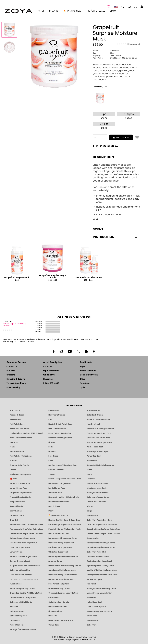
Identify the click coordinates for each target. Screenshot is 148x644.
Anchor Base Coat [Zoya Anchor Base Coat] (95, 447)
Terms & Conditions (16, 383)
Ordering (11, 375)
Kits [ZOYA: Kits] (50, 420)
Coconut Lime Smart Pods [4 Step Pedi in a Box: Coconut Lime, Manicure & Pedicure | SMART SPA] (98, 438)
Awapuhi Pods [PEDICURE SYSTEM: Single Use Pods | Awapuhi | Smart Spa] (16, 506)
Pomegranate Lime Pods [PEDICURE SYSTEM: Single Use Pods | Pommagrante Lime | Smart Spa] (98, 493)
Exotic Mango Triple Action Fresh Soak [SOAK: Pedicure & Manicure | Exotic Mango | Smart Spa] (65, 524)
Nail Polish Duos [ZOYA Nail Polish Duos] (17, 424)
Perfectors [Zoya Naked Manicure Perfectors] (91, 598)
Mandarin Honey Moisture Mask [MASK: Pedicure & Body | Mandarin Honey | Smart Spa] (63, 575)
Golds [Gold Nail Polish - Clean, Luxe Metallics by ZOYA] (89, 474)
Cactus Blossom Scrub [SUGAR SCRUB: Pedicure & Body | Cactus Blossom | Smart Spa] (20, 561)
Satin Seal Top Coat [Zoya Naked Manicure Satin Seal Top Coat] (19, 616)
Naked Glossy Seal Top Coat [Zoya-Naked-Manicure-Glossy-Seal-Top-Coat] (99, 611)
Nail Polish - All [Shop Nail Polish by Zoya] (17, 451)
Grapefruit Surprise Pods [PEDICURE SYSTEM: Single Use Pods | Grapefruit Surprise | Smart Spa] (21, 493)
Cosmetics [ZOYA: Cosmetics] (15, 620)
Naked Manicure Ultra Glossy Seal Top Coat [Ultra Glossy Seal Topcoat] (65, 566)
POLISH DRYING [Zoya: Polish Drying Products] (94, 410)
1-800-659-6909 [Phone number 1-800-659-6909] (51, 383)
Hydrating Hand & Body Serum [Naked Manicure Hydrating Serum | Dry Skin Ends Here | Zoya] (101, 566)
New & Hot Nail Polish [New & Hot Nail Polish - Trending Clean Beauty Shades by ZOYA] (20, 429)
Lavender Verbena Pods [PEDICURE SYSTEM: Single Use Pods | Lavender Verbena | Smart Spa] (59, 502)
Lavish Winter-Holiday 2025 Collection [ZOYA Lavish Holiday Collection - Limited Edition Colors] (26, 433)
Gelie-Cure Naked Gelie (97, 552)
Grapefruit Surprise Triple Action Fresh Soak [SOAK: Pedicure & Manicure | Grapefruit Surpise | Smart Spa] (103, 529)
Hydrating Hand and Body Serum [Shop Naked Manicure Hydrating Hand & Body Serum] (63, 557)
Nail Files (14, 607)
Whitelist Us (49, 375)
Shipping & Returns (16, 379)
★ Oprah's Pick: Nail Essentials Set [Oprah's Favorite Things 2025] (25, 566)
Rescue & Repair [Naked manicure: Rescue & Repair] (17, 415)
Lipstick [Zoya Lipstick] (52, 442)
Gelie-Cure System (89, 375)
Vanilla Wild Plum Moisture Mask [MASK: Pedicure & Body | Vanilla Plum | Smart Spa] (102, 570)
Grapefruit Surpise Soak (17, 277)
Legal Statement (51, 371)
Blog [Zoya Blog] (113, 11)
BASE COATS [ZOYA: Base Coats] (54, 410)
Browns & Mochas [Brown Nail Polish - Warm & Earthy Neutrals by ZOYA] (56, 470)
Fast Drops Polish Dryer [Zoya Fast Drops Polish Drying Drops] (97, 451)
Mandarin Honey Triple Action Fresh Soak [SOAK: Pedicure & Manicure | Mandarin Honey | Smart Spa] (65, 529)
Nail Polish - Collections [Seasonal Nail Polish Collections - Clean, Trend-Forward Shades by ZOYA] (21, 456)
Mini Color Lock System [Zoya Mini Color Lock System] (20, 474)
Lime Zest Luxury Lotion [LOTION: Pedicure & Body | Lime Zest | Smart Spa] (59, 589)
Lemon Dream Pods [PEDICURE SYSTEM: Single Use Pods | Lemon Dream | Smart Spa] (19, 488)
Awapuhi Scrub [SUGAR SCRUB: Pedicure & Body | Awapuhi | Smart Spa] (55, 561)
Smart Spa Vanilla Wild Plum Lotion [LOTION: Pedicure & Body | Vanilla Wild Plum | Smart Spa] (26, 593)
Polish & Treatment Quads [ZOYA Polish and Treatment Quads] (99, 420)
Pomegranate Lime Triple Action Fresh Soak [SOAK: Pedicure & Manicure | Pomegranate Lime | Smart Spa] (26, 529)
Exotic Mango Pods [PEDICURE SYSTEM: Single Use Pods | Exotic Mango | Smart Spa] (57, 488)
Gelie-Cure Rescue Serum (98, 497)
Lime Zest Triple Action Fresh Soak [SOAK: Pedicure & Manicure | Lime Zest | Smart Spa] (102, 524)
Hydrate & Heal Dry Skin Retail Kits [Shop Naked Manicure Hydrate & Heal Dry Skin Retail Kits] (64, 497)
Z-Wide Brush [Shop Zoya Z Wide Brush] (93, 515)
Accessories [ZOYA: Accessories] (15, 420)
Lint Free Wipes (55, 611)
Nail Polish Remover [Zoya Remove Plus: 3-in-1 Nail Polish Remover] (57, 607)
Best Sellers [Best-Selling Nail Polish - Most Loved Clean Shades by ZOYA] (92, 461)
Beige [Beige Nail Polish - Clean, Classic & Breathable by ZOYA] (89, 511)
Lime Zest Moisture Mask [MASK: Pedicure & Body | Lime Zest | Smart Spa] (21, 575)
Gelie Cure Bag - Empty (59, 602)
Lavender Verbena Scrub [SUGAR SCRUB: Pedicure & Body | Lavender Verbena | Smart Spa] (98, 557)
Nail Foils (53, 616)
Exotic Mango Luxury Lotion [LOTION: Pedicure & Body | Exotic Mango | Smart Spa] (22, 589)
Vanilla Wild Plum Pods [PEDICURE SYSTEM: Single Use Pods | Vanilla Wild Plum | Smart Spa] (97, 483)
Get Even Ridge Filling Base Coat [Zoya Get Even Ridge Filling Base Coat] (63, 465)
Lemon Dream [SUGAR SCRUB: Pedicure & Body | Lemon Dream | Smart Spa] (16, 552)
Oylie (82, 388)
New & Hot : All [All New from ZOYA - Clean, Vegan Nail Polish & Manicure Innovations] (93, 424)
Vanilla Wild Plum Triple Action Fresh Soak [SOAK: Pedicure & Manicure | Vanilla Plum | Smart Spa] (26, 524)
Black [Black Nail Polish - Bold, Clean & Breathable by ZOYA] (89, 470)
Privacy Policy (13, 388)
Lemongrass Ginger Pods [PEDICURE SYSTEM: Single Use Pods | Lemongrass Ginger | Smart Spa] (60, 483)
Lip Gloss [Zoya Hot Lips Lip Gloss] (52, 451)
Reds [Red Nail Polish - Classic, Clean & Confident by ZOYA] (51, 447)
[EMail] (113, 146)
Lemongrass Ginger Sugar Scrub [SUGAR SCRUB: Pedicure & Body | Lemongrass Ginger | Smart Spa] (63, 538)
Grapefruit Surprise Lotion (88, 277)
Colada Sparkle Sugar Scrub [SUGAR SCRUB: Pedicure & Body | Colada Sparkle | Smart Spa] (22, 538)
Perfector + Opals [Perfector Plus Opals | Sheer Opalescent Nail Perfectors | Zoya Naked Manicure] (94, 579)
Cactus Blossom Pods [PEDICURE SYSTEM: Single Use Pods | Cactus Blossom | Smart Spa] (97, 502)
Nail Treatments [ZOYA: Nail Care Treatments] (17, 611)
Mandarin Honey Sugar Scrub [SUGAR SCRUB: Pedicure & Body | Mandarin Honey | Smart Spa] (61, 543)
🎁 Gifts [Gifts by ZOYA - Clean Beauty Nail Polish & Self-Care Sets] (13, 479)
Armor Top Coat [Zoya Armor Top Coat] (94, 456)
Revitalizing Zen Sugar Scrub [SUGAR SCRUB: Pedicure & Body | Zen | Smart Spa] (100, 561)
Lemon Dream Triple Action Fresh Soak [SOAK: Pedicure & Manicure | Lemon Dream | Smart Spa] (26, 534)
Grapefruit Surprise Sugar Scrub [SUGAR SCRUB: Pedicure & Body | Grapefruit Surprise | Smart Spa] (101, 547)
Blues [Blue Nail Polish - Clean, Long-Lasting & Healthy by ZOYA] (51, 461)
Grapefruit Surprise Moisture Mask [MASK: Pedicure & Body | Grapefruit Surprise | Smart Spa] (24, 579)
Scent (115, 229)
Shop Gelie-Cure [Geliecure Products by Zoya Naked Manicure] (17, 502)
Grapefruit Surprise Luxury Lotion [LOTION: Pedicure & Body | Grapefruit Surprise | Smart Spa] (63, 593)
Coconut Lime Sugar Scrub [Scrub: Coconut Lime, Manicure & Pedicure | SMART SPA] (60, 438)
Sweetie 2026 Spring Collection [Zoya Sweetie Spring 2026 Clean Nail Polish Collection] (101, 429)
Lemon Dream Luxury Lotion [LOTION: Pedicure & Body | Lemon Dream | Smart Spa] (99, 593)
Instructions (115, 237)
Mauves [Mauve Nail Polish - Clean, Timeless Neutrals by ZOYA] (52, 511)
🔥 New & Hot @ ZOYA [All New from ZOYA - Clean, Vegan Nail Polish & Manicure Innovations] (58, 515)
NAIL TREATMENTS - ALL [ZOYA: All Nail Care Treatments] (59, 534)
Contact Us (12, 367)
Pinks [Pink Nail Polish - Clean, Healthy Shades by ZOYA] (12, 447)
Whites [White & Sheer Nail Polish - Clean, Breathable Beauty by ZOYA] (90, 506)
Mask (96, 219)
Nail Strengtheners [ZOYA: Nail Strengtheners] (57, 415)
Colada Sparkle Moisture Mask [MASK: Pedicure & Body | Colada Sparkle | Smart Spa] (62, 570)
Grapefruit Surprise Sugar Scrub (53, 276)
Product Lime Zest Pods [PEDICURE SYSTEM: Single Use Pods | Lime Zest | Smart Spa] (20, 497)
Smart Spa (85, 383)
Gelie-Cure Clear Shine (20, 570)
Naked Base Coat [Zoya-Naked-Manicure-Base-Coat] (94, 602)
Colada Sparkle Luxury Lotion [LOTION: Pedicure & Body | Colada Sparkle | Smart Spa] (23, 598)
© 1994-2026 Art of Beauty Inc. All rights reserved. (74, 638)
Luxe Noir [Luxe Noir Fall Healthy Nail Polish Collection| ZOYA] (91, 479)
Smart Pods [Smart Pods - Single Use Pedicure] (92, 616)
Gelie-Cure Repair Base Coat (100, 520)
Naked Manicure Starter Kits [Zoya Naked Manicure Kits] (61, 620)
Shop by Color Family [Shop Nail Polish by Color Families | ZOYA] (20, 465)
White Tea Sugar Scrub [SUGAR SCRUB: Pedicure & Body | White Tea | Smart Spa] (58, 552)
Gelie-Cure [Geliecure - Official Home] (92, 625)
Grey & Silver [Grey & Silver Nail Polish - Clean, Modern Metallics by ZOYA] (54, 506)
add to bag (119, 138)
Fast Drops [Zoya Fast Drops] (53, 456)
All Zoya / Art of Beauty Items (23, 630)
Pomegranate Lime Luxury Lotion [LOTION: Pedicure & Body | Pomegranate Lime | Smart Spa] (102, 589)
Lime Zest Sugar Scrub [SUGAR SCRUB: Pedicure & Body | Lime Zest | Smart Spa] (20, 547)
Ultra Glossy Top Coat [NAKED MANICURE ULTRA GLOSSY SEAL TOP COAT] (97, 607)
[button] (19, 11)
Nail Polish (92, 584)
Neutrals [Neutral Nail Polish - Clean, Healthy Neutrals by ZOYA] (14, 442)
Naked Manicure (88, 371)
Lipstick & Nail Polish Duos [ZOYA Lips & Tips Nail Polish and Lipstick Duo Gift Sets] (60, 424)
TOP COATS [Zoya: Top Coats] (15, 410)
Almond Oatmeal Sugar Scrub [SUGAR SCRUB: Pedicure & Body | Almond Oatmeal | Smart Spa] (23, 557)
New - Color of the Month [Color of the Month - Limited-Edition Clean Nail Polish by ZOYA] (21, 438)
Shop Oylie (15, 520)
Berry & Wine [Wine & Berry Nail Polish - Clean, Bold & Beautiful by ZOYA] (16, 511)
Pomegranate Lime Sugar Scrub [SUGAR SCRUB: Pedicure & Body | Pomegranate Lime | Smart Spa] (101, 543)
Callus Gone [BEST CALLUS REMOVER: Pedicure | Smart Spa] (54, 625)
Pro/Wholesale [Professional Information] (95, 11)
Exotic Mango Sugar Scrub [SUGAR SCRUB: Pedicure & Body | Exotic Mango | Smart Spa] (60, 547)
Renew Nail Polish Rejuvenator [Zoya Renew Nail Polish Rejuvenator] (100, 465)
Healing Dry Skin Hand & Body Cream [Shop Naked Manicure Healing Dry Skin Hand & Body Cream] (65, 520)
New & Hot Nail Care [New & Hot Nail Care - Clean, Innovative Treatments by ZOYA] (57, 429)
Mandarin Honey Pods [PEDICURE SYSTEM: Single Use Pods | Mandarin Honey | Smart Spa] (97, 488)
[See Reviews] (128, 44)
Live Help (11, 371)
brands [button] (54, 11)
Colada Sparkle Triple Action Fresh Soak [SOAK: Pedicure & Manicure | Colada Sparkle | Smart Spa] (103, 534)
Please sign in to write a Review (15, 325)
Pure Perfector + (17, 584)
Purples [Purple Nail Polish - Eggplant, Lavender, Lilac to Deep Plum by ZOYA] (13, 461)
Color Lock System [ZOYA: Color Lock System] (95, 415)
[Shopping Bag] (142, 7)
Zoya (82, 367)
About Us (48, 367)
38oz (103, 53)
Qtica (83, 379)
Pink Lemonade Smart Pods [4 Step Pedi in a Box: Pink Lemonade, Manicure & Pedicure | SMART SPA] (99, 433)
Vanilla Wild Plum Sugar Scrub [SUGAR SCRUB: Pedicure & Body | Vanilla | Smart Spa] (24, 543)
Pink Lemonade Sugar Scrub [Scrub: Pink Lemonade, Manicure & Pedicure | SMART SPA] (99, 442)
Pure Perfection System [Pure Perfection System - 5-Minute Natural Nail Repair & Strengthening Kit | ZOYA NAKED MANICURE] (59, 584)
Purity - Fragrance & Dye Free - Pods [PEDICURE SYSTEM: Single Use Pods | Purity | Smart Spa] (65, 479)
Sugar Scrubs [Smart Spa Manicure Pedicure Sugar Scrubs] (93, 538)
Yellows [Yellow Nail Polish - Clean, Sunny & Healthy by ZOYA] (52, 474)
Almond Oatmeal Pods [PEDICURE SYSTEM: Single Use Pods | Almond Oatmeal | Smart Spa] (20, 483)
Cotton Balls (54, 598)
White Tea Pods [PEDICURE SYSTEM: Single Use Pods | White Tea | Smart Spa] (55, 493)
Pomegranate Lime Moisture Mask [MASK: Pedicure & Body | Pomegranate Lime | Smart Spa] (102, 575)
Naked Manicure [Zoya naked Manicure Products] (17, 625)
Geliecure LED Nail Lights (21, 602)
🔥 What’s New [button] (72, 11)
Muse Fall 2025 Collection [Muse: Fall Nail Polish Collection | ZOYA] (60, 433)
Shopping (48, 379)
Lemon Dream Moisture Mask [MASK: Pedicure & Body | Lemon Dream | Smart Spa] (61, 579)
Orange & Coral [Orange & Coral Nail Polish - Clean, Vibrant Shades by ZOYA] (17, 515)
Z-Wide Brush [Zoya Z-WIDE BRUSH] (93, 620)
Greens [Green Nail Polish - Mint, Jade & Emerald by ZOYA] (13, 470)
